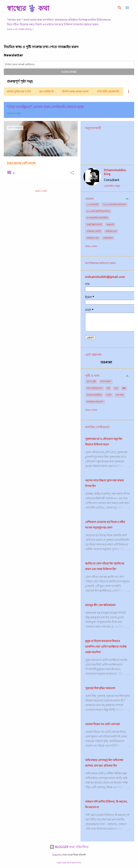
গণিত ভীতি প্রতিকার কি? (108, 91)
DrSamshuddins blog (115, 172)
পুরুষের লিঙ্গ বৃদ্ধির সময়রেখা (100, 688)
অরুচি (109, 395)
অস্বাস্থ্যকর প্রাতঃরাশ (95, 402)
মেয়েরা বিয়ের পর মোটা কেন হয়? (103, 724)
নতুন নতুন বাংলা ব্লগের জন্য (69, 863)
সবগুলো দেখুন (14, 113)
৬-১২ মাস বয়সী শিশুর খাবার (98, 211)
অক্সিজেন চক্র (111, 231)
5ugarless (57, 855)
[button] (72, 173)
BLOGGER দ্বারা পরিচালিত (69, 847)
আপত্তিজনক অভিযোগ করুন (100, 263)
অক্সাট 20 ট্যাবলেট (94, 224)
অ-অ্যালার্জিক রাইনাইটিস (97, 218)
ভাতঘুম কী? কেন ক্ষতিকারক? (101, 605)
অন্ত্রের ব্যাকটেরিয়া (94, 395)
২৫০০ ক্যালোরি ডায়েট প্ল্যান (114, 204)
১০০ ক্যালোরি (92, 204)
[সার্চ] (120, 8)
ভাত (116, 388)
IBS (124, 388)
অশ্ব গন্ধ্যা (120, 395)
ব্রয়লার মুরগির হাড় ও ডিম (19, 91)
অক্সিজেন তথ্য (93, 238)
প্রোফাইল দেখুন (112, 186)
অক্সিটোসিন (108, 238)
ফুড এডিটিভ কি (46, 91)
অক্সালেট (110, 224)
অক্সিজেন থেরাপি (94, 231)
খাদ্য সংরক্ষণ (106, 381)
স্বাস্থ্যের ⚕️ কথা (28, 8)
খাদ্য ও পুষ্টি (91, 381)
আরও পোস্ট (41, 191)
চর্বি (108, 388)
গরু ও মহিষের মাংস (94, 388)
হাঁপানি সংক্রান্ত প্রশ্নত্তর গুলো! (75, 91)
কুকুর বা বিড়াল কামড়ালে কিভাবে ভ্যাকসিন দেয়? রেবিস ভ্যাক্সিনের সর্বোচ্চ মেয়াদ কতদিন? (106, 647)
